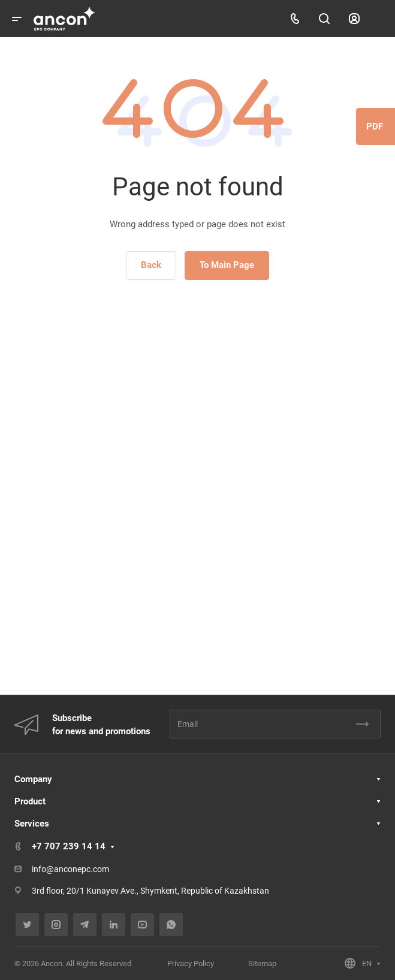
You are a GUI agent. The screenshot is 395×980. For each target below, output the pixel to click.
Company (33, 779)
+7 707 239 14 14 (69, 846)
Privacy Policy (191, 964)
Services (32, 824)
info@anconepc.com (70, 869)
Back (151, 265)
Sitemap (262, 964)
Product (30, 801)
